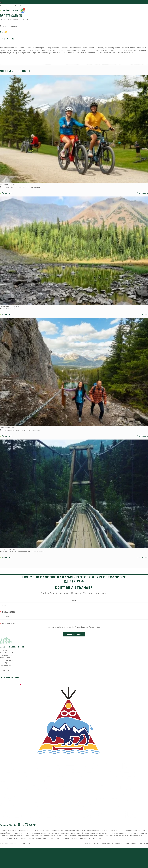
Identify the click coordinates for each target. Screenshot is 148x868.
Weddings (4, 664)
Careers (3, 669)
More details (7, 195)
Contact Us (4, 672)
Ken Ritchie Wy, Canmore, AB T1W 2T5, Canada (20, 432)
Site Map (89, 845)
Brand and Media (7, 657)
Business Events (7, 654)
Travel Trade (5, 659)
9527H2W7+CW (7, 310)
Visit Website (8, 41)
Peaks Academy (6, 667)
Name (74, 602)
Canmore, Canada (8, 28)
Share (2, 34)
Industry (3, 651)
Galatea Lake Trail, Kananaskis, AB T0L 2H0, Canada (22, 553)
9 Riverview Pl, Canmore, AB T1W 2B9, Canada (20, 189)
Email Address (8, 614)
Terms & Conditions (102, 845)
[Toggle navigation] (1, 3)
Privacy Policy (8, 625)
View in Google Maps (13, 12)
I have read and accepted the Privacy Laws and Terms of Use (75, 628)
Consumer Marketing (8, 662)
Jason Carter (143, 845)
